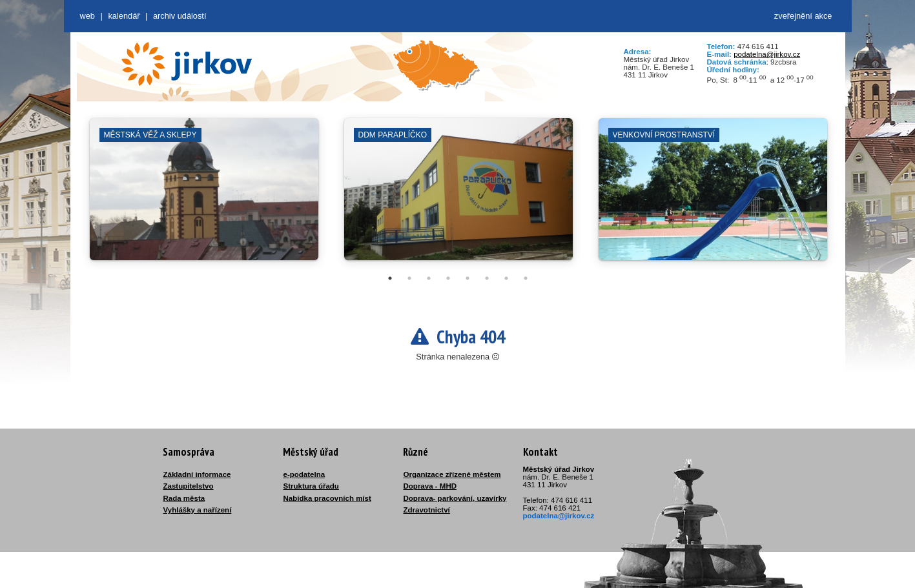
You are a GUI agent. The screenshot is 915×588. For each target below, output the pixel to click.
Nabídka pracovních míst (327, 498)
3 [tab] (429, 278)
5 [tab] (468, 278)
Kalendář (124, 16)
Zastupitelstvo (189, 486)
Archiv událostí (180, 16)
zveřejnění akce (803, 16)
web (87, 16)
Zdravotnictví (427, 510)
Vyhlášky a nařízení (198, 510)
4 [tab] (448, 278)
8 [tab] (526, 278)
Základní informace (197, 474)
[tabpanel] (204, 196)
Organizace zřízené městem (452, 474)
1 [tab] (390, 278)
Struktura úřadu (311, 486)
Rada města (184, 498)
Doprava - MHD (430, 486)
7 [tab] (506, 278)
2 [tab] (409, 278)
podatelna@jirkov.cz (767, 54)
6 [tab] (487, 278)
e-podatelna (304, 474)
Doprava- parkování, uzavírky (455, 498)
